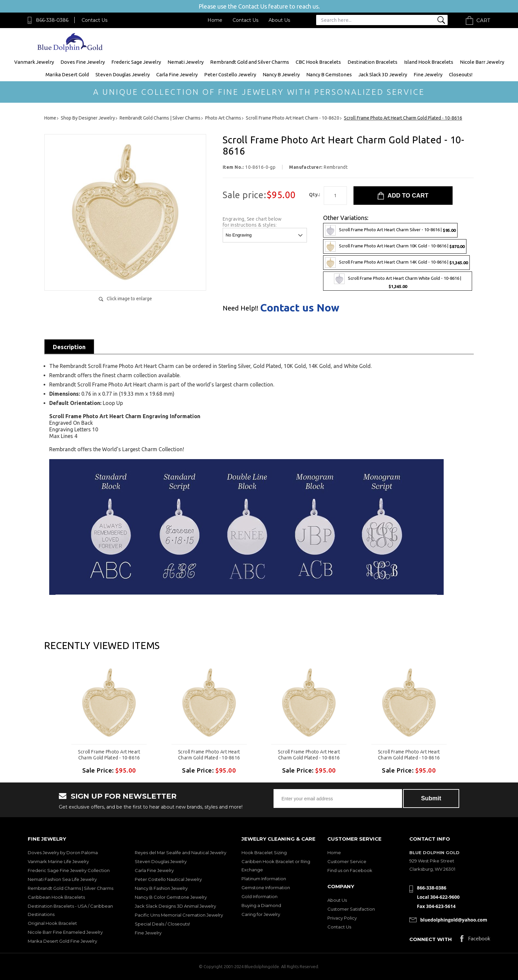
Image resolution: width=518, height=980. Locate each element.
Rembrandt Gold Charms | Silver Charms (71, 888)
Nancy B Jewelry (281, 74)
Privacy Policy (342, 918)
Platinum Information (264, 879)
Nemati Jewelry (185, 62)
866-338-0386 (52, 20)
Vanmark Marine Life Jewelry (58, 861)
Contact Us (94, 20)
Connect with (431, 939)
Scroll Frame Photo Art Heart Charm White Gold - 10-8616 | (398, 281)
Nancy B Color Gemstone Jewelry (171, 897)
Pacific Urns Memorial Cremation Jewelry (179, 915)
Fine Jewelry (428, 74)
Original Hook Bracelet (52, 923)
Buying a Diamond (261, 905)
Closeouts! (461, 74)
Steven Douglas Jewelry (123, 74)
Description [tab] (69, 347)
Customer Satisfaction (351, 909)
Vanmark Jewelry (34, 62)
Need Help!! (240, 308)
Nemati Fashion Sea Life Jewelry (62, 879)
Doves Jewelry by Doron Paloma (63, 853)
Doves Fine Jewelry (83, 62)
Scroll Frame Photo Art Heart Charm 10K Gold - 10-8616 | (395, 246)
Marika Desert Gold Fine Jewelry (62, 941)
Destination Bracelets (372, 62)
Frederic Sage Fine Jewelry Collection (69, 870)
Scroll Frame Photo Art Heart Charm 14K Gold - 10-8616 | (396, 263)
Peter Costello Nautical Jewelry (168, 879)
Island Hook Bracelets (429, 62)
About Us (279, 20)
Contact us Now (300, 308)
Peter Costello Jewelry (230, 74)
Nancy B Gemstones (329, 74)
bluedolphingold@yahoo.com (454, 920)
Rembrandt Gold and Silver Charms (250, 62)
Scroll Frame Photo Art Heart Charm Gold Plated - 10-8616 (109, 755)
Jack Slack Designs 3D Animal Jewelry (175, 906)
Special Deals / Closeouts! (162, 924)
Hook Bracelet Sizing (264, 853)
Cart (483, 20)
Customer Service (347, 861)
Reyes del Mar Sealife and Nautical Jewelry (181, 853)
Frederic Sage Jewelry (136, 62)
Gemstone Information (266, 888)
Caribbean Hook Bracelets (56, 897)
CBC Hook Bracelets (318, 62)
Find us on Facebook (350, 870)
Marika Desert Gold (67, 74)
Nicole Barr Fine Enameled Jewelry (65, 932)
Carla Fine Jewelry (177, 74)
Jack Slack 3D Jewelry (383, 74)
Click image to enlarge (129, 299)
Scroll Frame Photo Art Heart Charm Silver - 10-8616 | (390, 230)
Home (215, 20)
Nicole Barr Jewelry (482, 62)
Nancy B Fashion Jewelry (161, 888)
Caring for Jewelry (261, 914)
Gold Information (259, 896)
